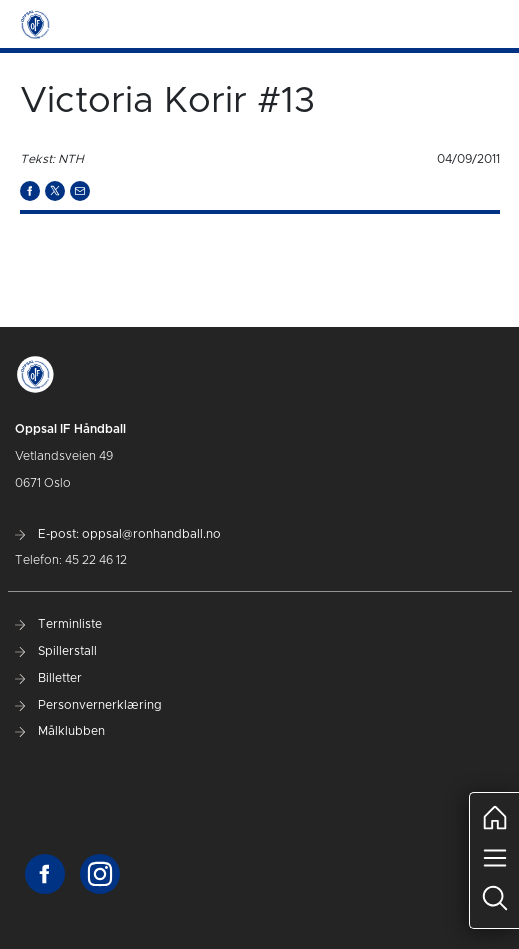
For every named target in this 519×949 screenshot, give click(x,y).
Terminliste (58, 624)
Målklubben (60, 731)
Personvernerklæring (88, 705)
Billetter (48, 678)
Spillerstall (56, 651)
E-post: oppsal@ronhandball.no (118, 534)
